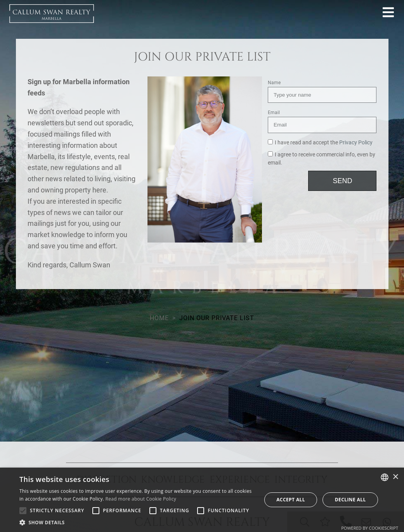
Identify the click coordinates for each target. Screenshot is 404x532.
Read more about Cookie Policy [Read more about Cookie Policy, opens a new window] (141, 499)
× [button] (395, 477)
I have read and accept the (320, 143)
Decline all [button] (350, 500)
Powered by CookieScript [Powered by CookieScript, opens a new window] (370, 528)
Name (274, 83)
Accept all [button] (291, 500)
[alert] (202, 500)
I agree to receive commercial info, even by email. (322, 159)
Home (159, 318)
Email (274, 113)
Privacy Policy (356, 143)
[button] (137, 522)
